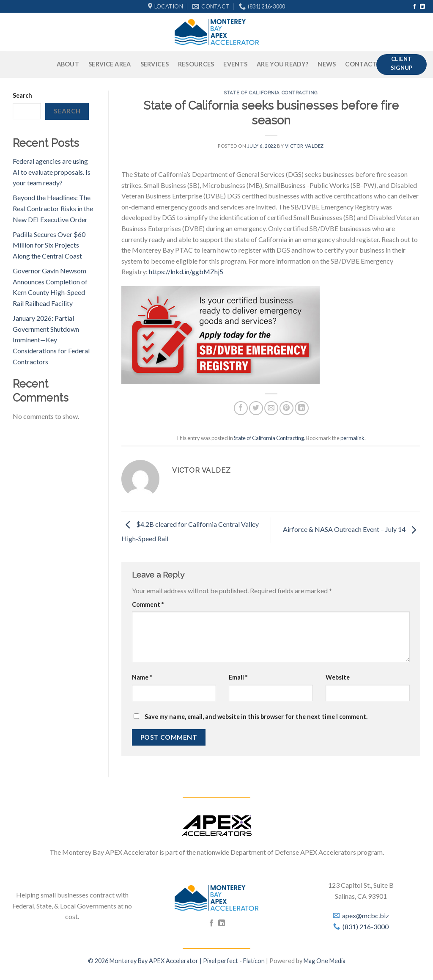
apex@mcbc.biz (366, 915)
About (68, 64)
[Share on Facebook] (241, 408)
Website (338, 677)
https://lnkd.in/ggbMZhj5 (186, 271)
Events (235, 64)
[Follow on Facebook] (414, 7)
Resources (196, 64)
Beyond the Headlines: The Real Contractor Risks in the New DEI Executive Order (53, 208)
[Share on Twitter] (256, 408)
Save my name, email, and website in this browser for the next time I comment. (256, 717)
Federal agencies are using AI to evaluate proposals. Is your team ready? (52, 172)
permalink (352, 438)
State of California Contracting (271, 93)
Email (238, 677)
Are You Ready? (282, 64)
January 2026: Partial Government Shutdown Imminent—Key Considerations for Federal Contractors (51, 340)
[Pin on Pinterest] (286, 408)
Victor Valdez (304, 146)
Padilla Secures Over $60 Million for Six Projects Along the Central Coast (49, 245)
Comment (148, 604)
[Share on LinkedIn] (302, 408)
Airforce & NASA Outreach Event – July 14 (352, 530)
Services (155, 64)
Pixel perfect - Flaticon (234, 961)
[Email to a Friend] (271, 408)
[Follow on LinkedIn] (422, 7)
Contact (361, 64)
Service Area (110, 64)
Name (142, 677)
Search (22, 95)
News (327, 64)
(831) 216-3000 (366, 926)
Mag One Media (325, 961)
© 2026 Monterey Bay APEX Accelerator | (145, 961)
